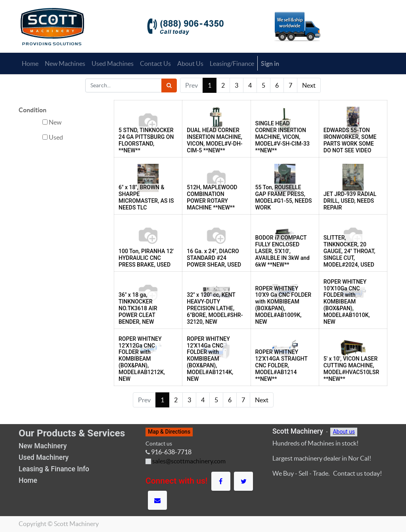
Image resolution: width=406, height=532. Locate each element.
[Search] (169, 85)
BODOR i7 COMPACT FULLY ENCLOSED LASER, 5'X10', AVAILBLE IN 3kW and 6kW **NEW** (283, 251)
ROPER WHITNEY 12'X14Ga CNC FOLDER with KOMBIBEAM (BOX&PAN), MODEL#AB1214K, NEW (210, 359)
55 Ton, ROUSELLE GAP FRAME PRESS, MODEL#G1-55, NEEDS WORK (284, 197)
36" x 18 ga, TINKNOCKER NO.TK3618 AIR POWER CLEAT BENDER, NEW (138, 308)
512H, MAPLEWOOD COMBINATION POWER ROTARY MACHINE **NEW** (212, 197)
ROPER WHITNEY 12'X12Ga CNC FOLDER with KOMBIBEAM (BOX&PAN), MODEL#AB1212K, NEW (142, 359)
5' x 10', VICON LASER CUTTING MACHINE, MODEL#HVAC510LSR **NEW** (351, 369)
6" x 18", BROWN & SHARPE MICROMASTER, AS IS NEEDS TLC (146, 197)
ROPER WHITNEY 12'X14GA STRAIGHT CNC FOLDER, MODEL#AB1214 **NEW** (282, 365)
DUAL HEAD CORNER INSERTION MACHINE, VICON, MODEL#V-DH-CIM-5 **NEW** (214, 140)
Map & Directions (169, 432)
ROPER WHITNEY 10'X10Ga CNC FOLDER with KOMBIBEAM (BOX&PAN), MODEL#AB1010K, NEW (347, 302)
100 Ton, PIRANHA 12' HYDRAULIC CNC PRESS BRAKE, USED (146, 258)
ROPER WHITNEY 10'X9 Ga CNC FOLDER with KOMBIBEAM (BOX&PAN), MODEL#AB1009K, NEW (283, 305)
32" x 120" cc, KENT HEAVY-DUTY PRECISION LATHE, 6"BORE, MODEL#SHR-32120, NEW (215, 308)
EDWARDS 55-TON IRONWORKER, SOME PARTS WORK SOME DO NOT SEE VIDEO (350, 140)
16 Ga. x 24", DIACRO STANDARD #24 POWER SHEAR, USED (214, 258)
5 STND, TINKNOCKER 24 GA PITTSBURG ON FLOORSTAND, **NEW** (146, 140)
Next (309, 85)
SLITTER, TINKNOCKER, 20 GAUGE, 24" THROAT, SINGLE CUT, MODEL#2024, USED (350, 251)
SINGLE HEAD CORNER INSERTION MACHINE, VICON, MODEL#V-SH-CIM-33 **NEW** (282, 137)
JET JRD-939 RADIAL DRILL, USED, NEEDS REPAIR (350, 201)
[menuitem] (30, 63)
